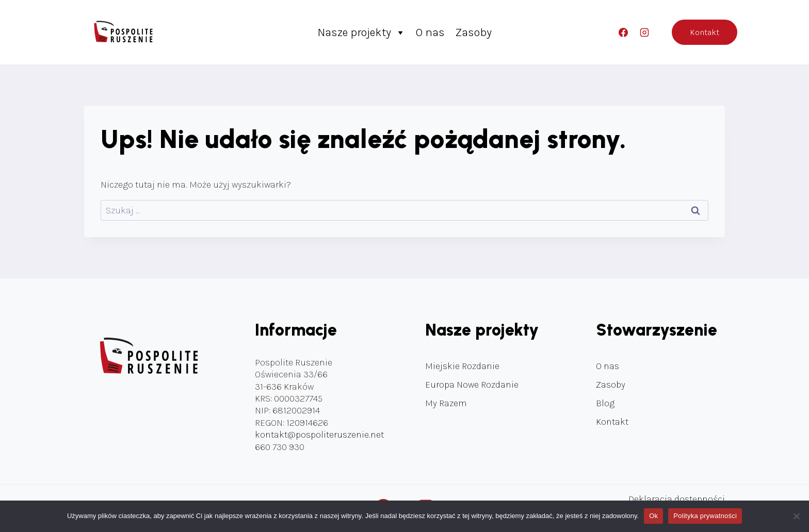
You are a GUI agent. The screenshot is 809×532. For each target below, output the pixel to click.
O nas (430, 32)
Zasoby (473, 32)
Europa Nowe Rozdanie (472, 385)
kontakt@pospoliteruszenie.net (319, 435)
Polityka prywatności (705, 516)
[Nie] (796, 516)
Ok (653, 516)
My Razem (446, 403)
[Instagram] (644, 32)
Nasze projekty (361, 32)
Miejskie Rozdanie (462, 366)
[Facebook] (623, 32)
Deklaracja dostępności (677, 499)
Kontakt (705, 32)
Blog (605, 403)
